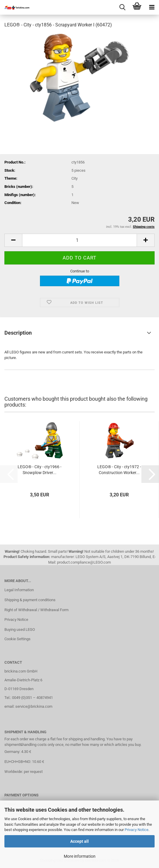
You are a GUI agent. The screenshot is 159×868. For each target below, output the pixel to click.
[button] (13, 240)
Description (18, 333)
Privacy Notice (137, 830)
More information (80, 856)
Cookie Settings (17, 639)
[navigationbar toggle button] (152, 7)
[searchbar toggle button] (122, 7)
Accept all (79, 841)
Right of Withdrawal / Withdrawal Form (36, 610)
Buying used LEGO (20, 629)
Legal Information (19, 590)
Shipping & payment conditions (30, 600)
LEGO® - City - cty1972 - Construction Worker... (119, 470)
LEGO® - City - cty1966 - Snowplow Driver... (40, 470)
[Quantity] (79, 240)
